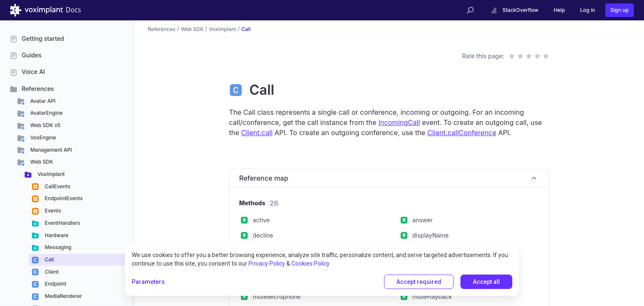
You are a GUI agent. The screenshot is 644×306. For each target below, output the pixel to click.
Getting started (43, 38)
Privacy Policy (267, 263)
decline (263, 235)
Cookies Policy (311, 263)
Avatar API (42, 101)
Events (52, 211)
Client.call (257, 133)
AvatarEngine (46, 113)
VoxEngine (42, 137)
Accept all (486, 282)
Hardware (56, 235)
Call (49, 259)
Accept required (419, 282)
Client (51, 272)
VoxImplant (50, 174)
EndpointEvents (63, 198)
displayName (431, 235)
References (38, 89)
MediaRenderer (63, 296)
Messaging (57, 247)
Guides (32, 55)
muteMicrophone (277, 296)
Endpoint (55, 284)
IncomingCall (399, 122)
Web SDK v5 (45, 125)
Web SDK (41, 162)
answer (423, 220)
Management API (50, 150)
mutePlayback (432, 296)
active (261, 220)
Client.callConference (462, 133)
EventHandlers (62, 223)
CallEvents (57, 186)
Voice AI (33, 72)
